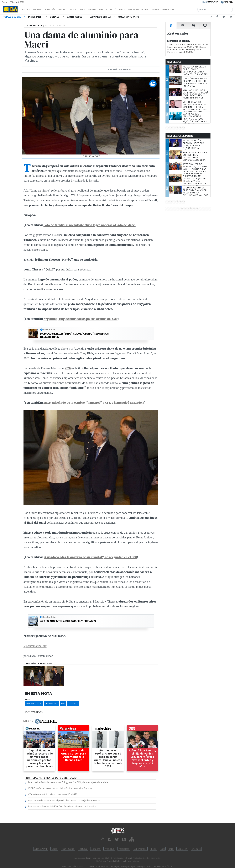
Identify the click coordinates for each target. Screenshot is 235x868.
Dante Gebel (75, 17)
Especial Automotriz (157, 9)
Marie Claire (68, 849)
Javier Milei (36, 17)
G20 (63, 704)
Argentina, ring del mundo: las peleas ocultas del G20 (80, 319)
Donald (55, 17)
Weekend (109, 849)
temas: (28, 700)
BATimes (196, 849)
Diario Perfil (41, 849)
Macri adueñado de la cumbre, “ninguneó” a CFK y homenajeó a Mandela (94, 403)
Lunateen (182, 849)
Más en (40, 721)
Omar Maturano (129, 17)
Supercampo (140, 849)
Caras (54, 849)
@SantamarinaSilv (35, 646)
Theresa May (51, 704)
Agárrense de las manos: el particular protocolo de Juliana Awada (64, 800)
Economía (55, 9)
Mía (171, 849)
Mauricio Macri (34, 704)
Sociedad (41, 9)
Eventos (117, 9)
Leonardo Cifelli (101, 17)
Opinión (104, 9)
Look (154, 849)
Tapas (139, 9)
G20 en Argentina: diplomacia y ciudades (68, 621)
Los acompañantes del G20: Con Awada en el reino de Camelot (62, 806)
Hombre (96, 849)
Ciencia (92, 9)
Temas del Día (12, 17)
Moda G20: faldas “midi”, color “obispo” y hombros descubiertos (74, 335)
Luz (163, 849)
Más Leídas (174, 62)
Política (27, 9)
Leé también (49, 330)
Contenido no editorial (188, 9)
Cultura (80, 9)
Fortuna (83, 849)
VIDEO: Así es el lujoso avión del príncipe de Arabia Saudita (60, 788)
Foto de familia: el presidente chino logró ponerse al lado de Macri (89, 225)
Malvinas (73, 704)
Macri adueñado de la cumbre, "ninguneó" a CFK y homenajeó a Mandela (68, 782)
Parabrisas (124, 849)
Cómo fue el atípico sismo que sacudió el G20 (53, 794)
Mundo (68, 9)
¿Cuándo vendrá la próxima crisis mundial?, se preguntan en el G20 (90, 557)
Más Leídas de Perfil (180, 136)
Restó (129, 9)
